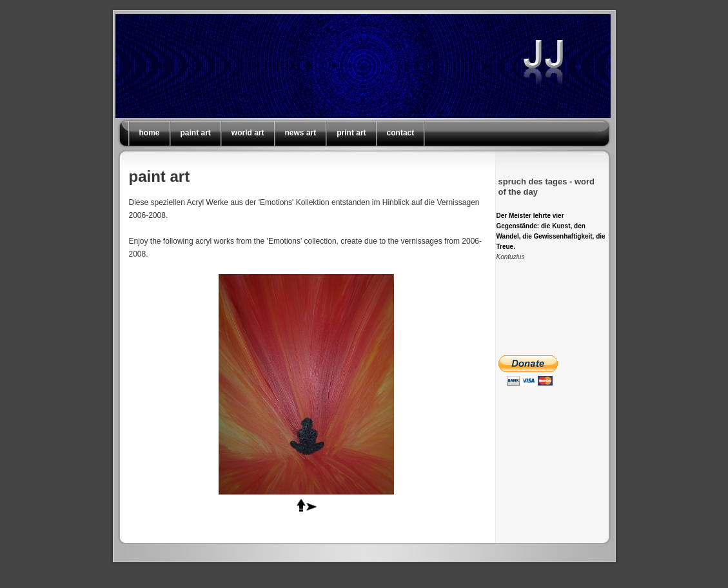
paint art (196, 133)
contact (401, 133)
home (150, 133)
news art (301, 133)
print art (351, 133)
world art (248, 133)
